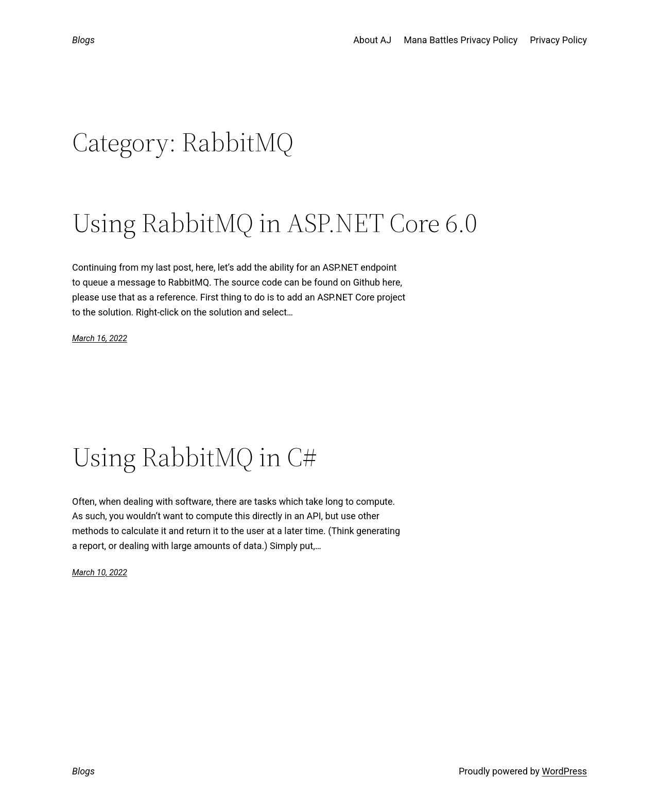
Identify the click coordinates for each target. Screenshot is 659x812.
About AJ (372, 40)
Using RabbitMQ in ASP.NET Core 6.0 (275, 223)
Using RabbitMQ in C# (194, 457)
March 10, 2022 (100, 572)
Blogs (83, 40)
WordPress (565, 771)
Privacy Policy (558, 40)
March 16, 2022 (100, 338)
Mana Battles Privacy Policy (461, 40)
